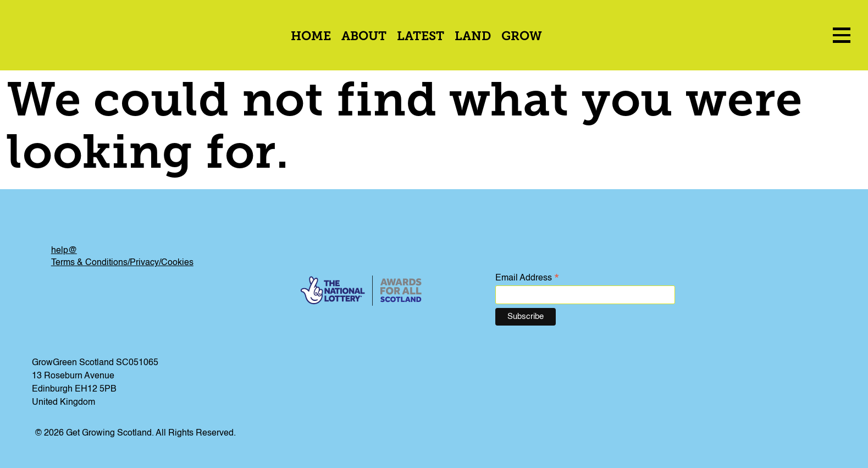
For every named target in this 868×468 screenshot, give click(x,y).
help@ (64, 251)
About (364, 37)
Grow (522, 37)
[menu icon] (842, 35)
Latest (421, 37)
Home (311, 37)
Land (473, 37)
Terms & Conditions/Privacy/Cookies (122, 263)
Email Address (527, 279)
